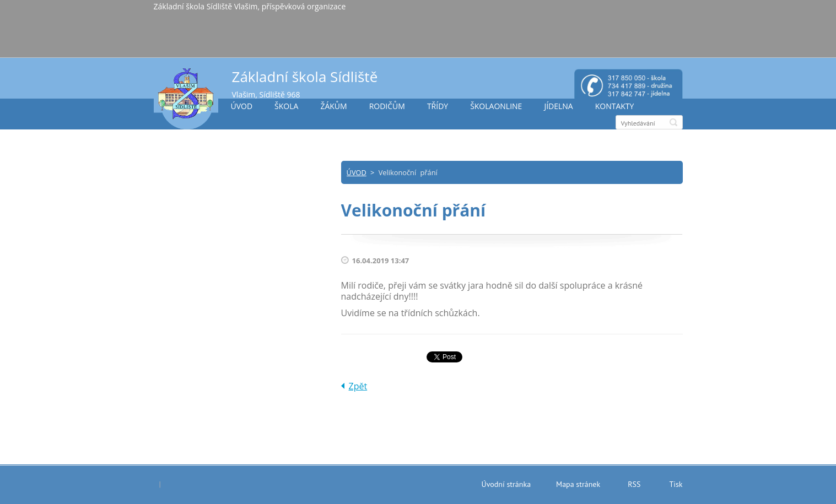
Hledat (673, 122)
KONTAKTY (615, 106)
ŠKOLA (286, 106)
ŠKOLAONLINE (496, 106)
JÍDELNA (558, 106)
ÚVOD (242, 106)
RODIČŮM (387, 106)
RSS (634, 484)
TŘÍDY (438, 106)
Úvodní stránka (506, 484)
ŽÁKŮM (333, 106)
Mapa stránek (578, 484)
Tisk (676, 484)
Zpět (358, 386)
